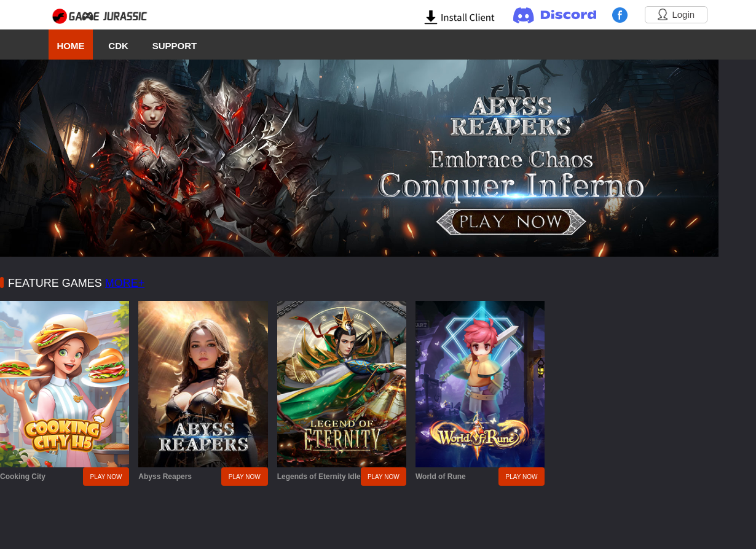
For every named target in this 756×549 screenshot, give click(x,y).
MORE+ (125, 283)
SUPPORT (175, 46)
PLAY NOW (106, 477)
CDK (118, 46)
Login (676, 14)
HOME (70, 46)
